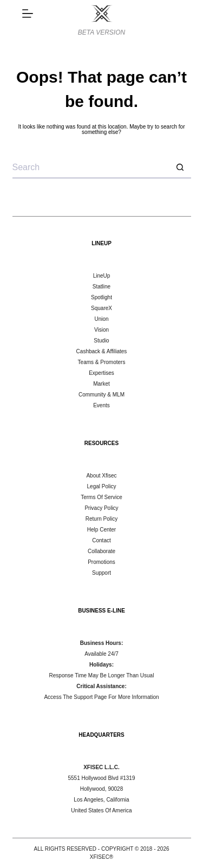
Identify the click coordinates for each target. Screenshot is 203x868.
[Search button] (180, 167)
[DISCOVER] (28, 14)
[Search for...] (91, 167)
